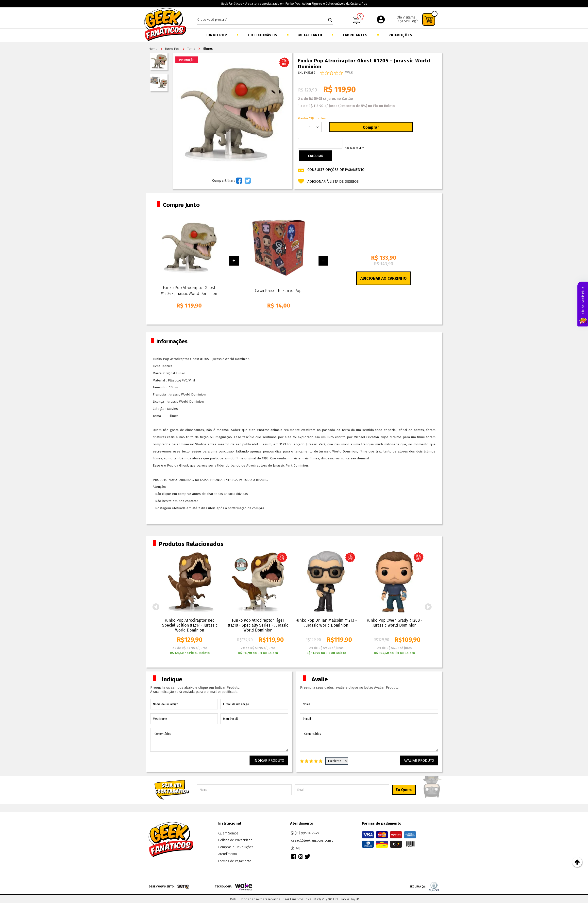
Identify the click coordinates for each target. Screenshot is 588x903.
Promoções (400, 35)
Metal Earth (310, 35)
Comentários (219, 740)
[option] (190, 603)
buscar (330, 20)
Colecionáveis (263, 35)
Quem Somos (228, 832)
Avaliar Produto (421, 760)
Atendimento (228, 853)
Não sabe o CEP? (393, 150)
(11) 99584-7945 (305, 832)
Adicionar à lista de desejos (333, 181)
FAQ (295, 847)
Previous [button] (156, 607)
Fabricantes (355, 35)
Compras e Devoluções (236, 846)
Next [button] (428, 607)
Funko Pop (216, 35)
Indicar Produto (272, 760)
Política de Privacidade (235, 839)
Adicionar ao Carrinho (384, 278)
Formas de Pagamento (235, 860)
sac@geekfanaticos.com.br (313, 840)
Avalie (349, 74)
